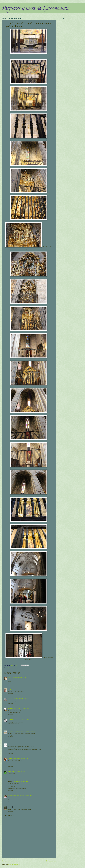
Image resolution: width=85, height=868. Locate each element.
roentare (10, 699)
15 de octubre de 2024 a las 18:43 (22, 720)
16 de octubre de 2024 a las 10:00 (24, 796)
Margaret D (11, 689)
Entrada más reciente (8, 861)
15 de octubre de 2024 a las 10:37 (20, 699)
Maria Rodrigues (12, 796)
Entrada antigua (51, 861)
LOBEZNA (11, 720)
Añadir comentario (9, 815)
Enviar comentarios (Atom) (15, 864)
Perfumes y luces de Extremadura (35, 9)
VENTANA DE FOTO (13, 731)
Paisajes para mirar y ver (14, 668)
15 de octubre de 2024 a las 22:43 (21, 781)
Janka (9, 771)
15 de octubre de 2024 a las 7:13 (19, 678)
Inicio (30, 861)
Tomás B (10, 758)
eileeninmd (11, 709)
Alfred (9, 678)
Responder (10, 684)
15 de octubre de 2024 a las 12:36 (21, 709)
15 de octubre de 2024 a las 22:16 (19, 771)
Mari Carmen (11, 744)
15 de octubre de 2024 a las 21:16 (20, 758)
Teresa (9, 807)
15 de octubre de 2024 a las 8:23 (22, 689)
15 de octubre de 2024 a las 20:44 (23, 744)
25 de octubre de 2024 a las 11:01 (21, 807)
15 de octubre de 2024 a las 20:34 (27, 731)
